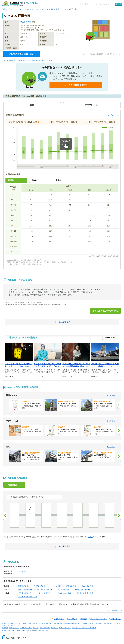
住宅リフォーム (14, 628)
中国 (39, 630)
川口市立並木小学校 (63, 593)
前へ (5, 515)
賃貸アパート (48, 623)
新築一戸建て (100, 623)
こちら (91, 537)
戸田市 (59, 9)
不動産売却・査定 (26, 628)
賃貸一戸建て (58, 623)
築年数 (34, 180)
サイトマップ (72, 619)
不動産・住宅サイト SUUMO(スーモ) (14, 623)
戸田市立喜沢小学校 (26, 593)
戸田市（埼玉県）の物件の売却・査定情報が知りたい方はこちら (28, 60)
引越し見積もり (45, 628)
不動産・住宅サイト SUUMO (13, 9)
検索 (120, 4)
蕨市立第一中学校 (25, 590)
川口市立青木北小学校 (85, 593)
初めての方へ (59, 619)
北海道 (4, 630)
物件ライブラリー (65, 628)
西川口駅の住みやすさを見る (105, 311)
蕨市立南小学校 (45, 593)
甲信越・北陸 (20, 630)
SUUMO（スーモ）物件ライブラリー (20, 4)
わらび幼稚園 (56, 586)
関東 (13, 630)
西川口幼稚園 (23, 586)
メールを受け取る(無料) (76, 85)
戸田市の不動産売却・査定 (22, 54)
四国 (35, 630)
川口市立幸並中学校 (82, 590)
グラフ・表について (111, 115)
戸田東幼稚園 (71, 586)
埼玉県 (51, 9)
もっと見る (111, 395)
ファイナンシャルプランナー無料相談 (84, 628)
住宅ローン (54, 628)
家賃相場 (66, 623)
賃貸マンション (38, 623)
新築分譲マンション (77, 623)
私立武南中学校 (63, 590)
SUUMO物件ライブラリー (37, 9)
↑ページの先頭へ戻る (115, 610)
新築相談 (36, 628)
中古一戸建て (110, 623)
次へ (119, 515)
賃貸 (30, 623)
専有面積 (11, 180)
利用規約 (84, 619)
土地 (116, 623)
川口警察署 (23, 571)
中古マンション (89, 623)
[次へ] (119, 405)
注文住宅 (5, 628)
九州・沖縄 (45, 630)
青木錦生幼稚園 (87, 586)
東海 (27, 630)
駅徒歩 (58, 180)
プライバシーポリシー (99, 619)
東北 (9, 630)
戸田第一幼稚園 (40, 586)
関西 (31, 630)
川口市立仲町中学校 (45, 590)
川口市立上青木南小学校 (28, 597)
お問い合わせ (116, 619)
